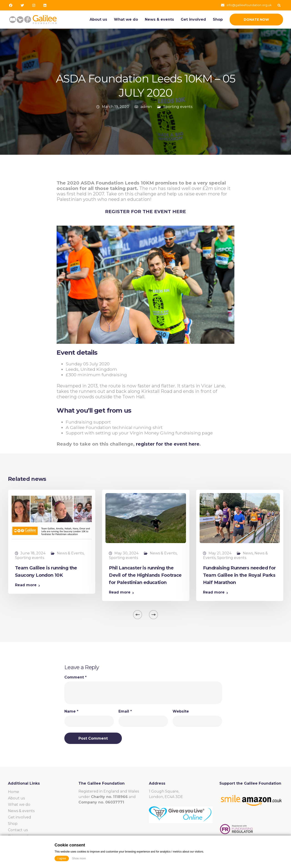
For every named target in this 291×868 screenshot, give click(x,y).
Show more (79, 858)
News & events (159, 19)
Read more (26, 585)
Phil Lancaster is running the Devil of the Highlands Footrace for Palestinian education (145, 575)
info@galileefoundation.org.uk (249, 5)
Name (71, 711)
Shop (218, 19)
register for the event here (168, 444)
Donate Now (256, 20)
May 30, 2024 (126, 553)
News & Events (70, 553)
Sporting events (178, 107)
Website (181, 711)
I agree (62, 858)
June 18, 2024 (33, 553)
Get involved (193, 19)
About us (98, 19)
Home (14, 792)
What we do (126, 19)
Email (125, 711)
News (248, 553)
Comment (75, 677)
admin (146, 107)
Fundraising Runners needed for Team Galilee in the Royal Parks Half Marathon (239, 575)
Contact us (18, 830)
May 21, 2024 (220, 553)
